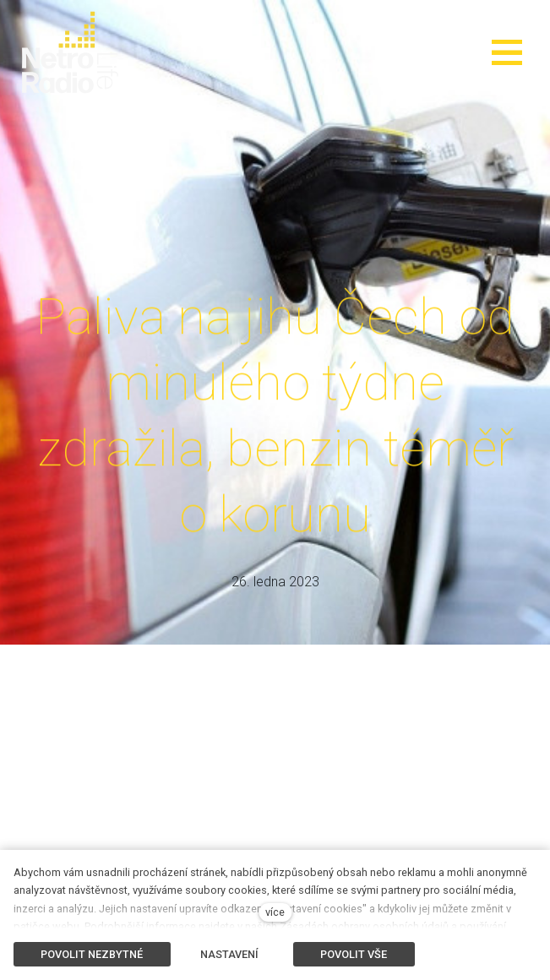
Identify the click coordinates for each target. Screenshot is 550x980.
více (275, 912)
